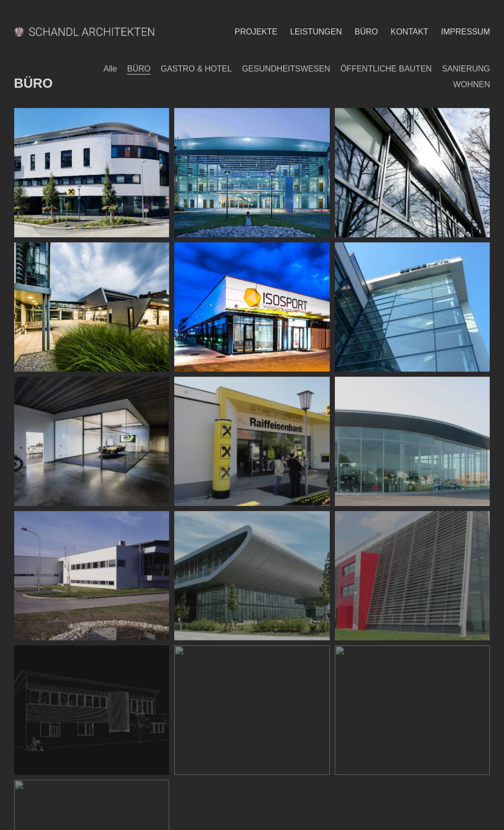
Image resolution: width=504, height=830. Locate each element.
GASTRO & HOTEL (196, 69)
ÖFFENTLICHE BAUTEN (386, 69)
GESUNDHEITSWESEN (286, 69)
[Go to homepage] (86, 32)
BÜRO (139, 69)
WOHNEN (472, 84)
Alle (110, 69)
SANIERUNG (466, 69)
